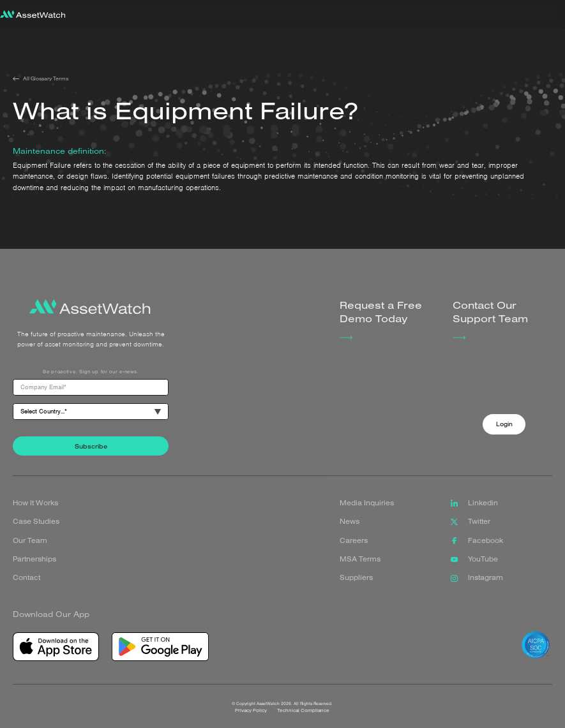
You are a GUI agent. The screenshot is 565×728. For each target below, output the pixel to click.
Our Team (30, 540)
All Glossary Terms (46, 78)
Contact (26, 577)
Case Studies (36, 521)
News (350, 521)
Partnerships (34, 559)
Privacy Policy (252, 717)
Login (504, 424)
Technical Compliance (304, 717)
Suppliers (356, 577)
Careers (354, 540)
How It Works (35, 503)
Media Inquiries (367, 503)
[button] (554, 15)
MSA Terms (360, 559)
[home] (33, 15)
